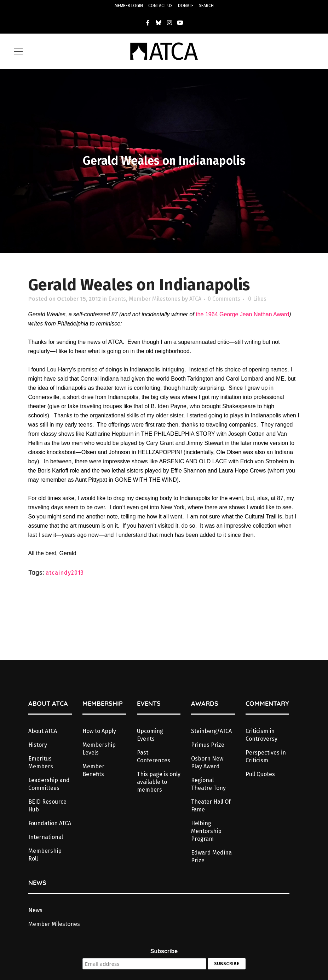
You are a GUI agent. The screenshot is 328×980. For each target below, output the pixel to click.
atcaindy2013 (65, 573)
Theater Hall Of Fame (211, 806)
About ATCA (43, 731)
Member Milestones (155, 299)
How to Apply (99, 731)
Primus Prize (208, 745)
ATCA (195, 299)
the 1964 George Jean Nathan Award (242, 314)
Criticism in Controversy (261, 735)
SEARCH (206, 6)
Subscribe (164, 951)
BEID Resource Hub (47, 806)
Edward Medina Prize (211, 856)
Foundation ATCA (50, 823)
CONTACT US (160, 6)
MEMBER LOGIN (129, 6)
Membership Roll (45, 855)
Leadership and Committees (49, 784)
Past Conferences (154, 756)
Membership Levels (99, 749)
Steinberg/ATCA (211, 731)
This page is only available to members (159, 782)
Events (117, 299)
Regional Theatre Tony (208, 784)
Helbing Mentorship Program (206, 831)
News (35, 910)
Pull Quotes (260, 774)
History (38, 745)
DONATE (186, 6)
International (46, 837)
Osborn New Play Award (207, 762)
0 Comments (224, 299)
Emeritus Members (41, 762)
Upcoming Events (150, 735)
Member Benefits (93, 770)
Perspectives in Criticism (266, 756)
